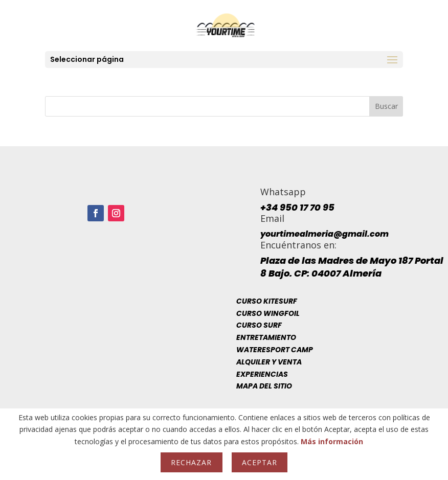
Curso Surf (259, 325)
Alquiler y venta (269, 362)
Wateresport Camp (275, 350)
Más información (332, 441)
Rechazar (191, 462)
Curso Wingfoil (268, 313)
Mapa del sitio (264, 386)
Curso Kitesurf (267, 301)
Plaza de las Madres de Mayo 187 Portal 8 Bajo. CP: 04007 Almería (352, 267)
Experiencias (262, 374)
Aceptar (260, 462)
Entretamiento (266, 337)
